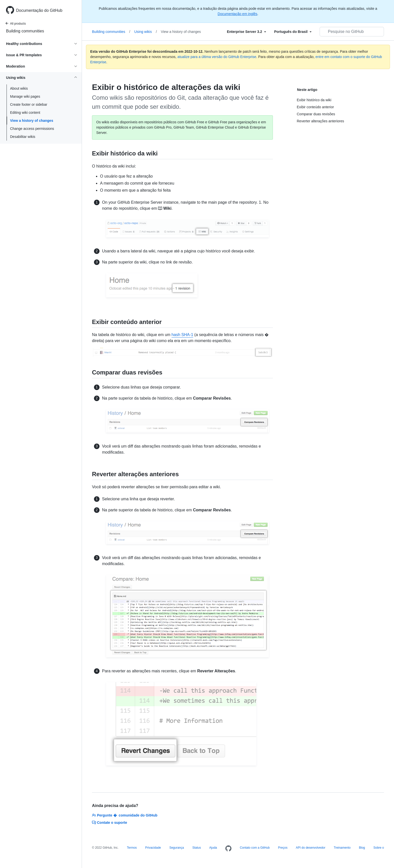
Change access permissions (32, 129)
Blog (362, 848)
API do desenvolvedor (310, 848)
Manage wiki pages (25, 96)
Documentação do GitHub (39, 10)
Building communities (25, 31)
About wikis (19, 88)
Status (196, 848)
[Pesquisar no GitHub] (352, 32)
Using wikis (145, 32)
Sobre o (379, 848)
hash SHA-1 (182, 335)
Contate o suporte (110, 823)
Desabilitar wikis (23, 137)
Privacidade (153, 848)
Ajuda (213, 848)
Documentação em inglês (237, 14)
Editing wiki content (25, 113)
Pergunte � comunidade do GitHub (125, 815)
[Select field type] (247, 32)
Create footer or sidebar (29, 104)
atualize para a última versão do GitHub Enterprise (217, 57)
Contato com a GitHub (255, 848)
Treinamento (342, 848)
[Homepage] (228, 849)
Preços (283, 848)
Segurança (177, 848)
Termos (132, 848)
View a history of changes (32, 121)
